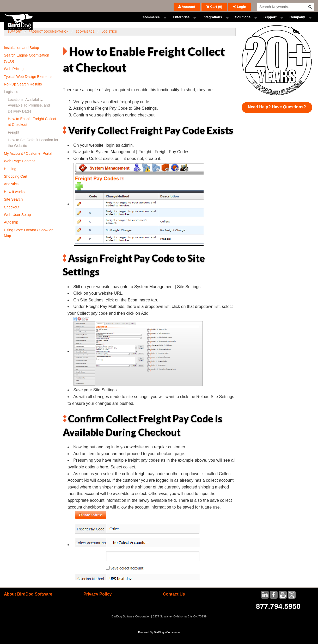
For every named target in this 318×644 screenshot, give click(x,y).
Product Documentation (49, 41)
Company (297, 22)
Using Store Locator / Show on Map (29, 242)
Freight (14, 142)
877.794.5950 (278, 616)
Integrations (212, 22)
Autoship (11, 232)
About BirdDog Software (28, 604)
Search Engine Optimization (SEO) (27, 68)
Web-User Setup (17, 224)
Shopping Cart (16, 186)
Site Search (13, 209)
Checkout (12, 216)
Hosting (10, 178)
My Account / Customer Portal (28, 163)
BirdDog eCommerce (167, 642)
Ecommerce (150, 22)
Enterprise (181, 22)
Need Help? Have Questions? (277, 117)
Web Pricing (14, 78)
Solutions (243, 22)
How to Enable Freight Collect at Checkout (32, 131)
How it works (14, 201)
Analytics (11, 194)
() (214, 7)
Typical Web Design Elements (28, 86)
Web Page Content (19, 171)
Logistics (109, 41)
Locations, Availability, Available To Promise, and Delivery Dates (29, 115)
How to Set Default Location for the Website (33, 152)
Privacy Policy (98, 604)
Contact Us (174, 604)
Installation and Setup (22, 57)
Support (270, 22)
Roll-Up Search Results (23, 94)
